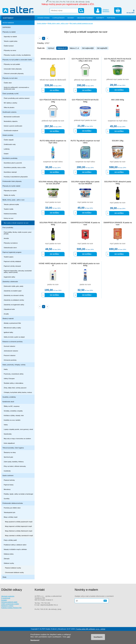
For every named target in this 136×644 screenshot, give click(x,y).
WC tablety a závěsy (10, 103)
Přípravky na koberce (11, 243)
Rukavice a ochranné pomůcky (13, 342)
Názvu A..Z (62, 48)
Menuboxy (7, 489)
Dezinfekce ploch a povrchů (13, 163)
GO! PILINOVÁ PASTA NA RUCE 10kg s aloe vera (85, 60)
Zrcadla (6, 314)
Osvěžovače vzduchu (9, 112)
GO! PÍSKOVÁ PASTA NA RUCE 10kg (53, 101)
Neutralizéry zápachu (11, 121)
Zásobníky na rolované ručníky (14, 295)
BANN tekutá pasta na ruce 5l (53, 59)
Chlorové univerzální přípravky (14, 73)
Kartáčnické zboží (8, 402)
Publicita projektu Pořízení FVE (11, 608)
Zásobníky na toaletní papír (13, 291)
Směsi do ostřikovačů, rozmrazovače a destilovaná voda (16, 88)
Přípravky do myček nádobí (11, 186)
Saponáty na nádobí (10, 37)
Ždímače (7, 559)
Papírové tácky (9, 485)
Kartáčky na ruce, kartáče (12, 420)
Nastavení (35, 640)
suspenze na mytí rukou (118, 121)
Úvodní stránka (41, 23)
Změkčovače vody (10, 144)
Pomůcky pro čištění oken (12, 508)
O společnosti (6, 598)
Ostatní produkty (8, 135)
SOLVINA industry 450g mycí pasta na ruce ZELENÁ (53, 183)
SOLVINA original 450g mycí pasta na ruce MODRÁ (85, 183)
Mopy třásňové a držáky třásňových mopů (19, 531)
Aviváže (6, 238)
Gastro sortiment (8, 475)
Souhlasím (98, 637)
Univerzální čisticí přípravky (13, 69)
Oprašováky (8, 434)
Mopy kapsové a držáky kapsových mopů (18, 526)
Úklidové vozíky (9, 563)
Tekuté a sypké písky (11, 41)
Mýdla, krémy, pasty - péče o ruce (13, 200)
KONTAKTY (100, 18)
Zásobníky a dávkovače (10, 282)
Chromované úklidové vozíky (14, 572)
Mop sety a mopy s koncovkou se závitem (17, 439)
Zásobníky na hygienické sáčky (14, 305)
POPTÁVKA (111, 18)
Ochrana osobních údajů (9, 602)
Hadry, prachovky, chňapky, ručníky (14, 365)
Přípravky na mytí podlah (12, 64)
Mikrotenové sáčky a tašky (12, 328)
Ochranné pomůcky (10, 360)
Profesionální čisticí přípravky (12, 181)
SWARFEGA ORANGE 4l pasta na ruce (118, 224)
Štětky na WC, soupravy (12, 406)
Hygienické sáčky (9, 277)
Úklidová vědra (9, 554)
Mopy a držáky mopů (11, 517)
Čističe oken (8, 83)
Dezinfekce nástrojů (10, 172)
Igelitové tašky (8, 332)
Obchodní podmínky (8, 596)
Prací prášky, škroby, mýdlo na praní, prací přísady (18, 233)
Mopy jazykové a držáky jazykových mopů (19, 522)
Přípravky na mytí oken (10, 78)
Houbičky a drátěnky (9, 397)
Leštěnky (7, 149)
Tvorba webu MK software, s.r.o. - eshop (91, 629)
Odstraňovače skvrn (10, 248)
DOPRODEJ (7, 27)
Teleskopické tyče (10, 512)
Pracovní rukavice (10, 355)
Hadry (6, 369)
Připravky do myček (10, 191)
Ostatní (6, 154)
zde (68, 637)
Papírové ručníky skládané (12, 261)
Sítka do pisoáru (9, 107)
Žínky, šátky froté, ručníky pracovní (15, 388)
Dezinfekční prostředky (10, 158)
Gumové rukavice (9, 346)
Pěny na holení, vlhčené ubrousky (15, 466)
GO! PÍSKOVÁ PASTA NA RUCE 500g (85, 101)
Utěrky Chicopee (9, 378)
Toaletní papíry (9, 257)
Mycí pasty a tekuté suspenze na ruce (16, 223)
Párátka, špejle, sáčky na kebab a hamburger (18, 494)
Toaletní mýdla (9, 209)
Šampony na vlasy (10, 452)
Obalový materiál (8, 318)
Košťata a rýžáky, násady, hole (14, 415)
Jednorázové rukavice (11, 351)
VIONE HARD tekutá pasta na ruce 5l (53, 264)
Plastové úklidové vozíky (13, 568)
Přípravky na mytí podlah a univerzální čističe (17, 60)
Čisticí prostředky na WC (11, 94)
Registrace (106, 11)
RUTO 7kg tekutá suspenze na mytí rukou (85, 142)
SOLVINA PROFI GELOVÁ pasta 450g (53, 224)
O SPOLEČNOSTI (58, 18)
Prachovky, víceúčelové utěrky (14, 374)
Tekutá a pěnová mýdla (11, 204)
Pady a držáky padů (10, 540)
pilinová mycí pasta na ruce (85, 80)
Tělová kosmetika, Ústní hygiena (13, 448)
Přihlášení (106, 10)
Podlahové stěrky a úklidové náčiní (15, 545)
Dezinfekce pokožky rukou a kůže (15, 167)
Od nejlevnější (88, 48)
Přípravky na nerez (10, 50)
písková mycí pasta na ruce (53, 121)
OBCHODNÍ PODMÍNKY (85, 18)
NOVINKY (71, 18)
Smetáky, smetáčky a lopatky (13, 411)
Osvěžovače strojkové (11, 130)
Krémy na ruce (9, 218)
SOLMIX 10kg (118, 141)
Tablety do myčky (9, 195)
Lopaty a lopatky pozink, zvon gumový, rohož (18, 429)
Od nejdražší (102, 48)
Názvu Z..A (74, 48)
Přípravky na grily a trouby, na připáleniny (17, 55)
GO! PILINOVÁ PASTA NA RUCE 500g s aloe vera (118, 60)
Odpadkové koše (9, 309)
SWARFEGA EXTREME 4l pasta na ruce (85, 224)
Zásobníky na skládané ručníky (14, 300)
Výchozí (51, 48)
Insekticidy (7, 471)
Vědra (6, 425)
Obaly (4, 577)
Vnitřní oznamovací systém (10, 604)
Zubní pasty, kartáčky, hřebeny (14, 462)
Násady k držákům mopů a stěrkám (15, 549)
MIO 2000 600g (118, 100)
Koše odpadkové (9, 443)
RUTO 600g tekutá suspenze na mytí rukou (53, 142)
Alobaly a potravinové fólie (12, 323)
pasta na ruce (53, 284)
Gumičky (7, 499)
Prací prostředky (8, 227)
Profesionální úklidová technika (13, 503)
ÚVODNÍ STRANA (43, 18)
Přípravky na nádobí (9, 32)
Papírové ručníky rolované (12, 266)
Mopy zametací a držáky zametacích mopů (19, 535)
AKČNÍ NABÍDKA (8, 23)
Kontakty (4, 600)
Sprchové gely (8, 457)
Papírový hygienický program (12, 252)
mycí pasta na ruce (118, 162)
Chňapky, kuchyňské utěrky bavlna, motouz (18, 392)
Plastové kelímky (9, 480)
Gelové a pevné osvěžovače (13, 126)
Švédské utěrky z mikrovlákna (13, 383)
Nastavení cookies (7, 606)
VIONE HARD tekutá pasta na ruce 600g (85, 264)
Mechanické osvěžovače (12, 117)
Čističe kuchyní (9, 46)
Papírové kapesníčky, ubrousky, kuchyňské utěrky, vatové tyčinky (18, 271)
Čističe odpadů (9, 140)
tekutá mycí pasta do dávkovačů (53, 80)
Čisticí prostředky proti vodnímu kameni (17, 98)
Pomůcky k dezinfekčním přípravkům (16, 177)
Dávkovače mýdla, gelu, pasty (14, 286)
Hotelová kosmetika (10, 214)
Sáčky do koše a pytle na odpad (14, 337)
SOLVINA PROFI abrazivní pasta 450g (118, 183)
